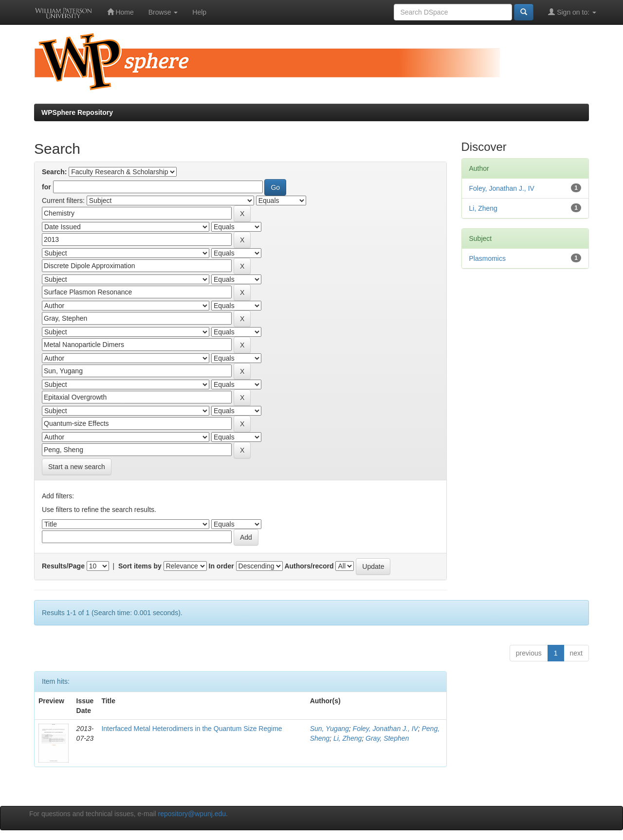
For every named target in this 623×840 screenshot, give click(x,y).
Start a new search (77, 467)
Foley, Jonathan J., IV (385, 729)
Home (120, 12)
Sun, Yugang (330, 729)
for (46, 187)
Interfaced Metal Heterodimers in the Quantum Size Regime (192, 729)
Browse (163, 12)
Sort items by (140, 566)
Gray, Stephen (387, 738)
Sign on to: (572, 12)
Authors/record (309, 566)
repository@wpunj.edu (192, 814)
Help (199, 12)
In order (221, 566)
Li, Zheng (348, 738)
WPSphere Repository (77, 112)
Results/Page (63, 566)
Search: (54, 172)
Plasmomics (487, 258)
